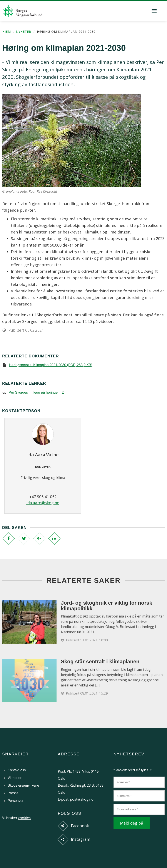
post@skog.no (82, 799)
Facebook (80, 826)
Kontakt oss (17, 770)
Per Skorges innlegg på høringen (36, 392)
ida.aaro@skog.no (43, 503)
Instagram (81, 839)
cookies (24, 818)
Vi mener (15, 778)
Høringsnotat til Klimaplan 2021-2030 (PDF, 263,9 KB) (51, 365)
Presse (13, 793)
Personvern (17, 801)
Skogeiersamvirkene (23, 785)
